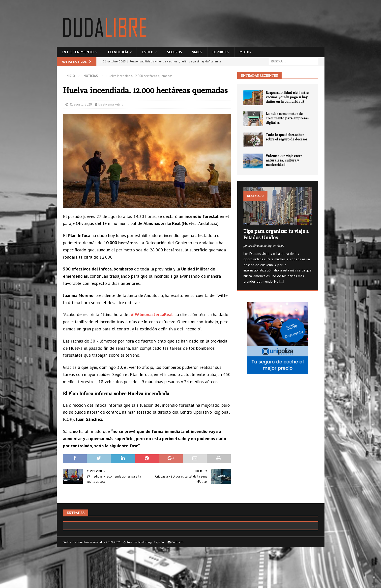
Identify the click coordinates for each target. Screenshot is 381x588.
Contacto (176, 577)
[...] (282, 281)
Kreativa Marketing (139, 577)
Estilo (148, 52)
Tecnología (118, 52)
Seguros (175, 52)
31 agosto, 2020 (81, 104)
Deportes (221, 52)
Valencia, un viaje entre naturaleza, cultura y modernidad (284, 160)
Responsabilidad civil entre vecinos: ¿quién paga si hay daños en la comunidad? (287, 97)
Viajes (197, 52)
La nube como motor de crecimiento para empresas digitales (287, 118)
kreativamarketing (111, 104)
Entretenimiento (78, 52)
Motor (245, 52)
